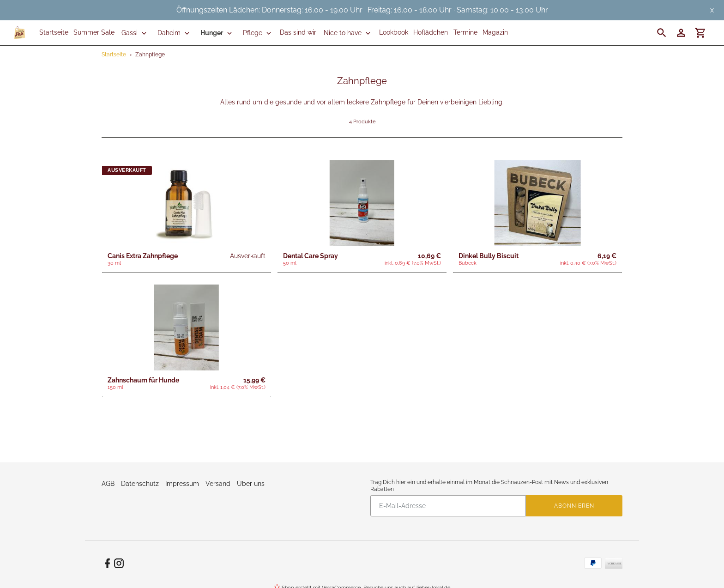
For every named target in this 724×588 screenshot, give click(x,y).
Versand (218, 484)
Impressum (182, 484)
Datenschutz (140, 484)
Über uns (251, 484)
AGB (108, 484)
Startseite (114, 55)
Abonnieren (574, 506)
